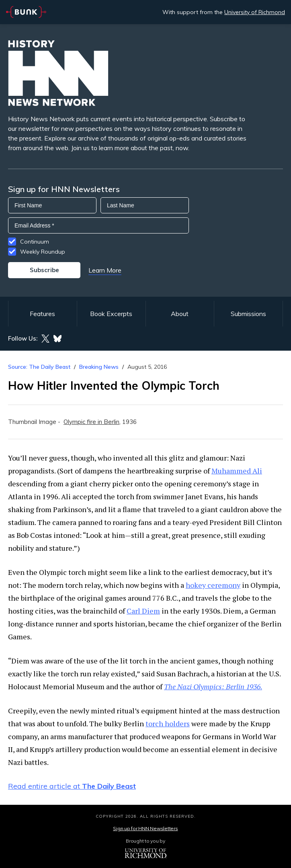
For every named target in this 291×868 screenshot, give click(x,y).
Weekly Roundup (43, 252)
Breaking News (99, 367)
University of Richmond (255, 12)
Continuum (35, 242)
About (180, 314)
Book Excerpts (111, 314)
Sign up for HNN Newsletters (145, 828)
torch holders (168, 723)
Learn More (105, 270)
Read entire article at (72, 786)
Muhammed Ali (237, 471)
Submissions (248, 314)
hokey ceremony (213, 585)
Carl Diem (143, 611)
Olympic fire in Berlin (91, 422)
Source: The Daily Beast (39, 367)
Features (42, 314)
